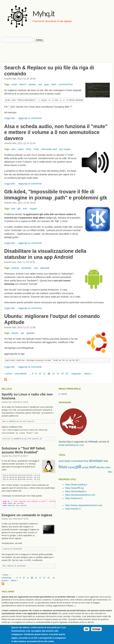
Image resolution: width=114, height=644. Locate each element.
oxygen (33, 209)
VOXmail (93, 442)
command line (66, 84)
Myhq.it (44, 14)
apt (22, 333)
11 (44, 374)
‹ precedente (20, 374)
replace (32, 84)
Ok (87, 629)
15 (62, 374)
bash (54, 84)
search (23, 84)
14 (58, 374)
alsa (13, 149)
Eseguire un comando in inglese (27, 515)
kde (13, 209)
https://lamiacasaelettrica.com (80, 495)
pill (78, 467)
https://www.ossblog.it (76, 485)
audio (21, 149)
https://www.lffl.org (74, 488)
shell (92, 467)
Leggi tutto (10, 118)
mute (36, 149)
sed (40, 84)
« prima (8, 374)
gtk (19, 209)
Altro (110, 472)
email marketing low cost (71, 445)
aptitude (30, 333)
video (108, 467)
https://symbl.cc (73, 509)
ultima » (88, 374)
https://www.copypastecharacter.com (84, 505)
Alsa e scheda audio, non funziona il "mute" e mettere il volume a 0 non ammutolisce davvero (56, 132)
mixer (29, 149)
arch (25, 209)
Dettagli (96, 629)
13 (53, 374)
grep (47, 84)
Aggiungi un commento (30, 118)
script (14, 84)
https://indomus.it (74, 498)
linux (63, 467)
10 (40, 374)
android (15, 268)
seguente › (77, 374)
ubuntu (15, 333)
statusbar (45, 268)
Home (64, 394)
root (36, 268)
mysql (71, 467)
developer (26, 268)
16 (67, 374)
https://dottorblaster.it (76, 491)
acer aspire (65, 149)
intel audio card (49, 149)
